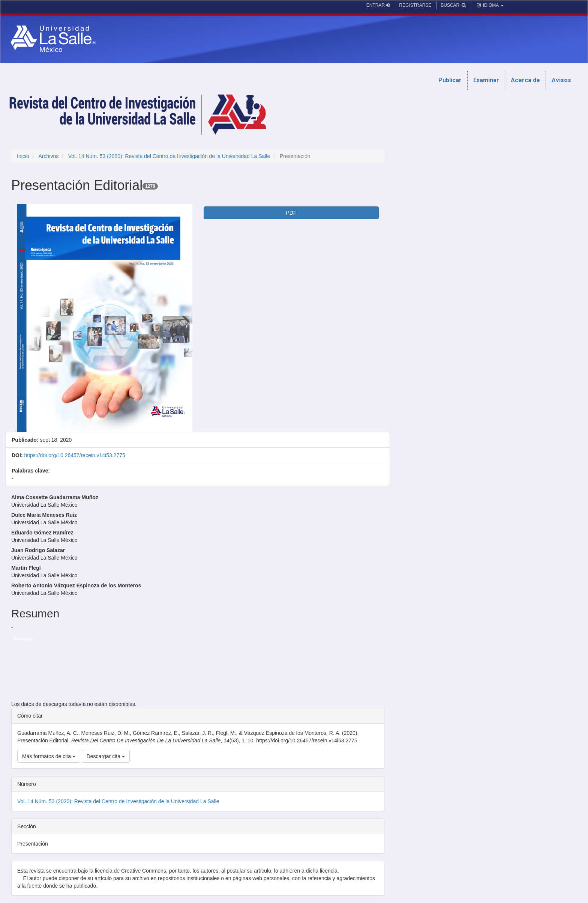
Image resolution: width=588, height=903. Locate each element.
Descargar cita (106, 756)
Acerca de (525, 80)
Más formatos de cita (49, 756)
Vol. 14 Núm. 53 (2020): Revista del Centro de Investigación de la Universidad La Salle (169, 156)
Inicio (23, 156)
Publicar (450, 80)
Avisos (561, 80)
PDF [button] (291, 213)
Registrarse (415, 5)
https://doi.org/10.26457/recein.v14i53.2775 (74, 455)
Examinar (486, 80)
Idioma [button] (490, 5)
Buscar (454, 5)
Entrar (378, 5)
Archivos (48, 156)
